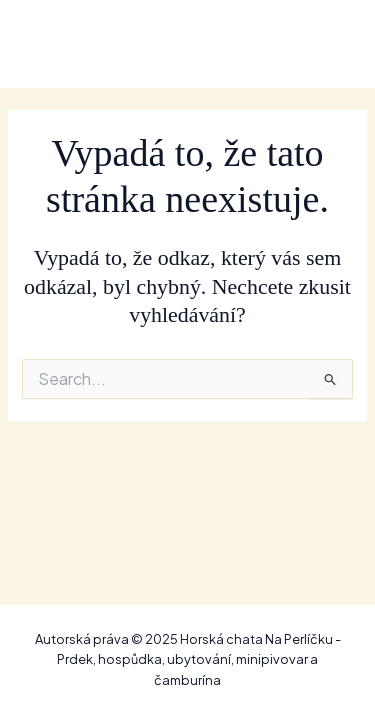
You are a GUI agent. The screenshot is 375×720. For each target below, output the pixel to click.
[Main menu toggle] (329, 43)
